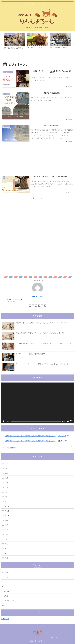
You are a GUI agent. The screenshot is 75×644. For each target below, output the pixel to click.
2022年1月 (5, 501)
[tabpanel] (15, 44)
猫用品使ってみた (9, 601)
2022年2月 (5, 497)
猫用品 (6, 596)
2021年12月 (5, 506)
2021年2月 (5, 553)
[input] (37, 448)
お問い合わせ (55, 637)
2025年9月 (5, 468)
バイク (4, 582)
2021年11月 (5, 511)
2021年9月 (5, 520)
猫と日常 (6, 591)
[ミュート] (68, 421)
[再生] (4, 421)
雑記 (3, 605)
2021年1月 (5, 558)
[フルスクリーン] (71, 421)
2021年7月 (5, 530)
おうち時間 (5, 572)
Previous (2, 45)
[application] (37, 403)
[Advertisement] (37, 160)
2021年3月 (5, 548)
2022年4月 (5, 487)
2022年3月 (5, 492)
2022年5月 (5, 483)
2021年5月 (5, 539)
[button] (72, 447)
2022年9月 (5, 473)
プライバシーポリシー (20, 637)
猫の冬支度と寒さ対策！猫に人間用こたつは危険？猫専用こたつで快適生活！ (30, 436)
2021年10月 (5, 515)
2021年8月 (5, 525)
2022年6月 (5, 478)
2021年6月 (5, 534)
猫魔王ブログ (5, 619)
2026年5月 (5, 464)
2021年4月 (5, 544)
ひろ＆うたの (37, 296)
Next (73, 45)
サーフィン (5, 577)
